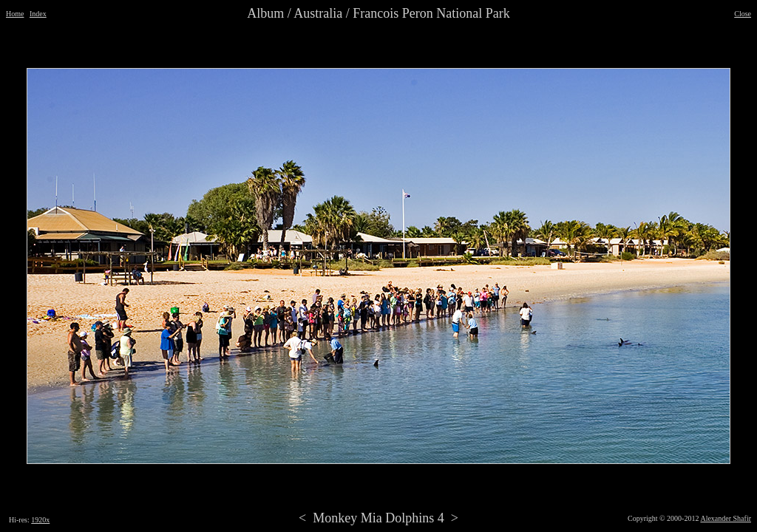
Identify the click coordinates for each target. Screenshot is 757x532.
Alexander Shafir (726, 518)
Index (38, 14)
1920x (40, 520)
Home (15, 14)
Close (743, 14)
